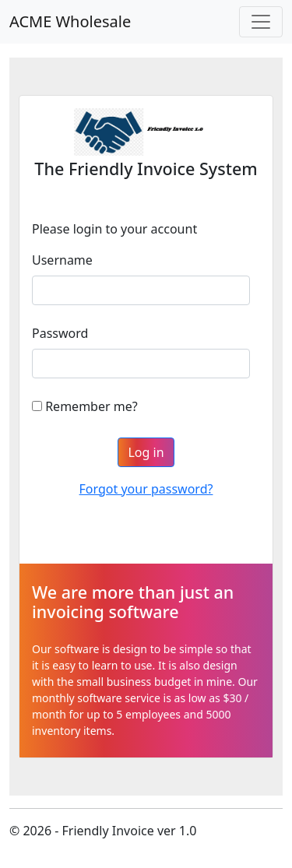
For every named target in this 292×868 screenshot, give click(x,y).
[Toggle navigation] (261, 22)
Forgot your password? (146, 489)
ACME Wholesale (70, 21)
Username (62, 260)
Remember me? (91, 406)
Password (60, 333)
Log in (146, 452)
